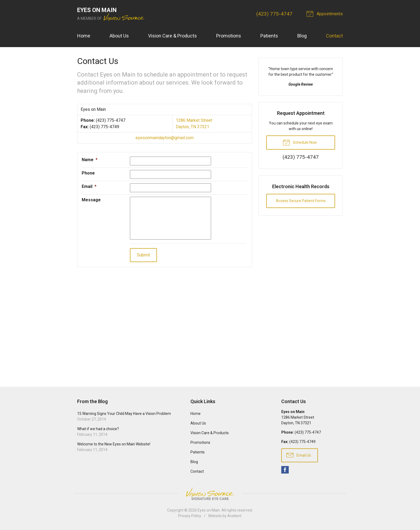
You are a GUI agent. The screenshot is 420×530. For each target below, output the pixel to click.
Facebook (285, 470)
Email (89, 186)
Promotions (229, 36)
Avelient (234, 516)
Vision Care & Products (172, 36)
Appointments (325, 13)
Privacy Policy (190, 516)
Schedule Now (300, 142)
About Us (119, 36)
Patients (269, 36)
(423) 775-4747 (274, 14)
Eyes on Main (209, 510)
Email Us (299, 455)
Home (84, 36)
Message (91, 200)
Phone (88, 173)
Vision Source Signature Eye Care (210, 494)
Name (90, 160)
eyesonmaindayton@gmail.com (165, 138)
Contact (334, 36)
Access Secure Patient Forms (301, 201)
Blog (302, 36)
